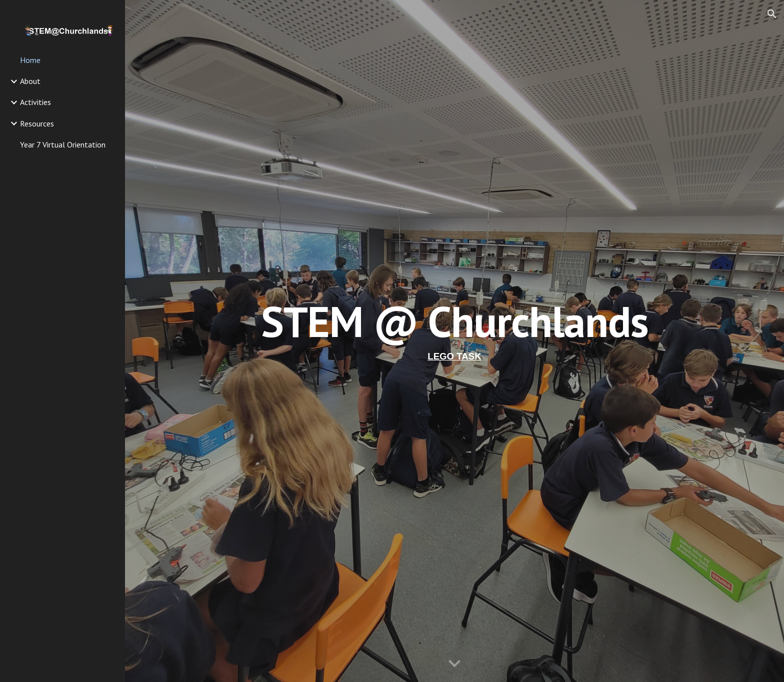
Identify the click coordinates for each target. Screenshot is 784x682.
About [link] (30, 81)
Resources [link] (37, 123)
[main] (454, 341)
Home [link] (30, 60)
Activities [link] (35, 102)
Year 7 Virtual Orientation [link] (63, 144)
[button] (772, 14)
